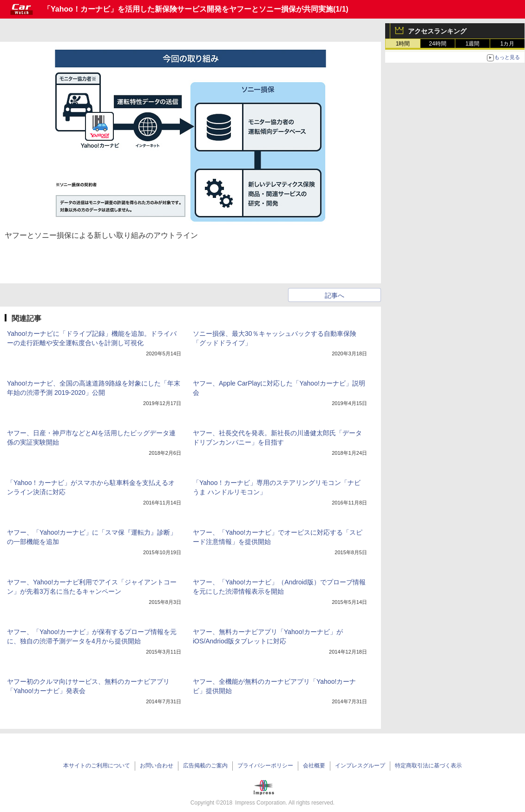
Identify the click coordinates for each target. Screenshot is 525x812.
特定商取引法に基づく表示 (428, 766)
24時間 (437, 44)
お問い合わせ (157, 766)
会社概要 (314, 766)
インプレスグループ (360, 766)
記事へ (335, 295)
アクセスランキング (437, 31)
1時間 (403, 44)
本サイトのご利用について (97, 766)
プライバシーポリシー (265, 766)
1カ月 (508, 44)
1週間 (473, 44)
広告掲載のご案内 (205, 766)
